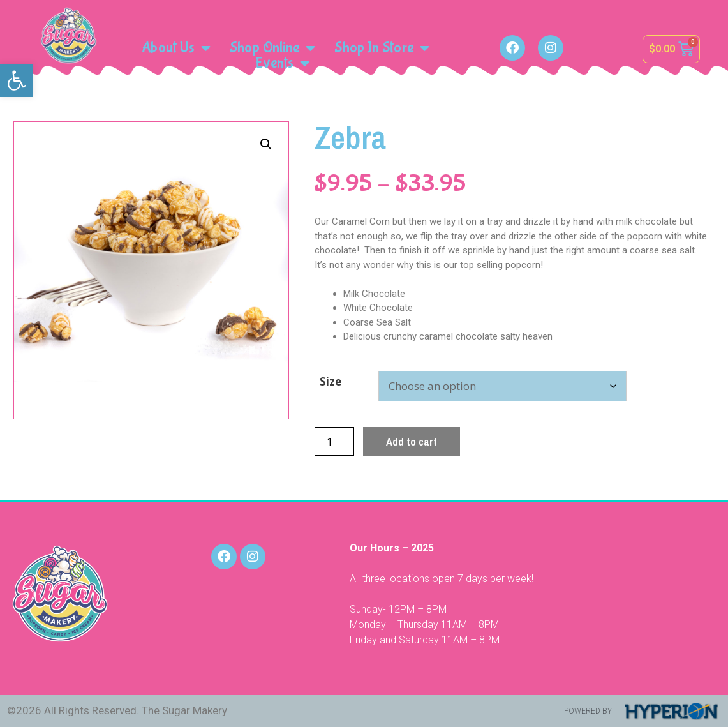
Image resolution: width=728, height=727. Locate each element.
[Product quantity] (334, 441)
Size (331, 381)
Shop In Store (382, 48)
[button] (17, 80)
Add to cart (412, 441)
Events (283, 63)
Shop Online (272, 48)
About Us (176, 48)
